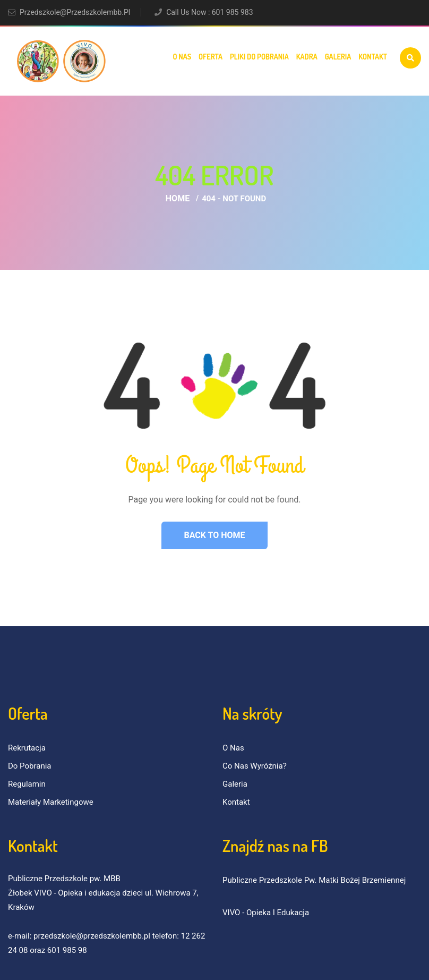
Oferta (211, 57)
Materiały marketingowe (51, 802)
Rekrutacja (27, 748)
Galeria (338, 57)
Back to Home (214, 535)
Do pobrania (30, 766)
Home (178, 198)
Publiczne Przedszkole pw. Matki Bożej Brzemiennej (314, 880)
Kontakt (373, 57)
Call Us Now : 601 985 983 (209, 12)
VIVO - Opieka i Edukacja (266, 913)
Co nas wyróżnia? (255, 766)
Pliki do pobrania (259, 57)
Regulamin (27, 784)
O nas (182, 57)
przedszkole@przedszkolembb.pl (75, 12)
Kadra (307, 57)
